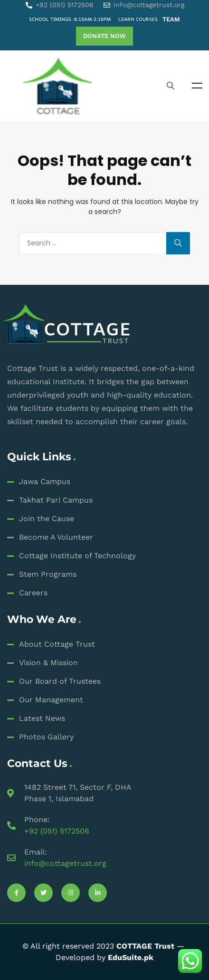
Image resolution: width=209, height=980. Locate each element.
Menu (197, 86)
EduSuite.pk (131, 957)
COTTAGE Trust (145, 946)
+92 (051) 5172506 (57, 831)
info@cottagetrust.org (65, 863)
